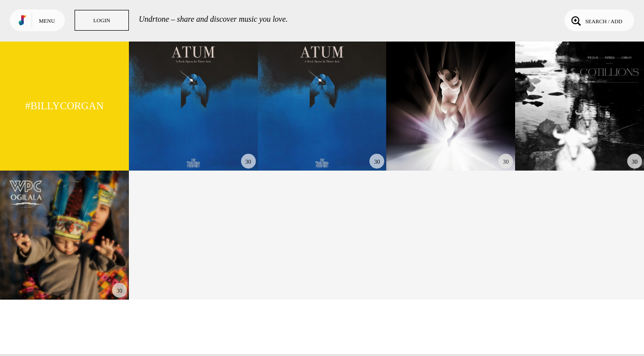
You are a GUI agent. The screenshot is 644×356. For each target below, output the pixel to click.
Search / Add (596, 20)
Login (102, 20)
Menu (47, 21)
